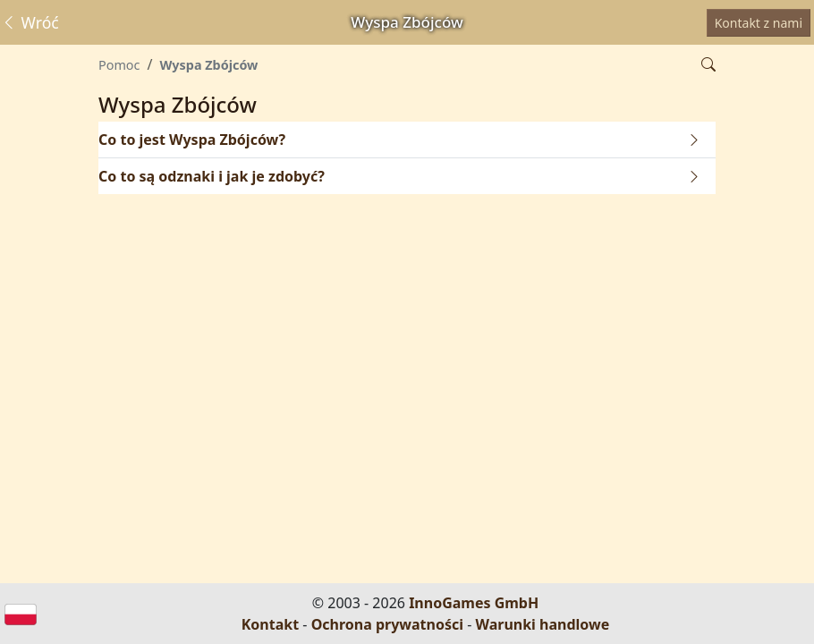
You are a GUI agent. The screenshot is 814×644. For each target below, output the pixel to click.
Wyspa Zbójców (208, 65)
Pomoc (119, 65)
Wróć (30, 22)
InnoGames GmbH (474, 603)
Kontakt (270, 624)
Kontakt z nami (759, 23)
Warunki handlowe (543, 624)
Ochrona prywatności (387, 624)
